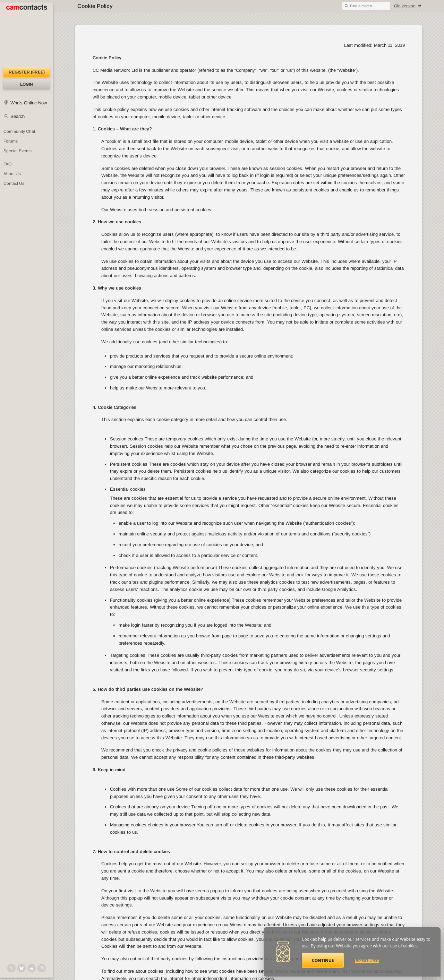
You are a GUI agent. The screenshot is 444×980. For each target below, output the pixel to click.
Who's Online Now (29, 103)
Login (27, 84)
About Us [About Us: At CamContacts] (12, 174)
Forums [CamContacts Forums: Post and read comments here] (11, 141)
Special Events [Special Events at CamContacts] (18, 151)
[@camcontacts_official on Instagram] (42, 968)
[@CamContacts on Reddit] (32, 968)
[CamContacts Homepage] (27, 35)
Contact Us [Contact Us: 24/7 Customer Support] (14, 183)
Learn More (367, 960)
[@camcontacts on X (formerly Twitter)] (11, 968)
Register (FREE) (27, 72)
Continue (323, 960)
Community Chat (19, 131)
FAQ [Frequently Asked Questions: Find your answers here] (7, 164)
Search (18, 116)
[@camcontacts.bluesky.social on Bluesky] (22, 968)
